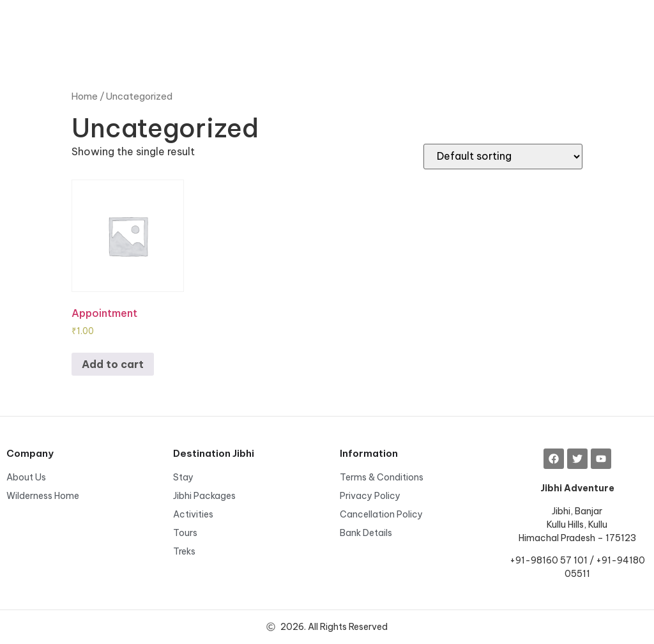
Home (85, 96)
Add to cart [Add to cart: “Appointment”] (113, 364)
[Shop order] (503, 157)
